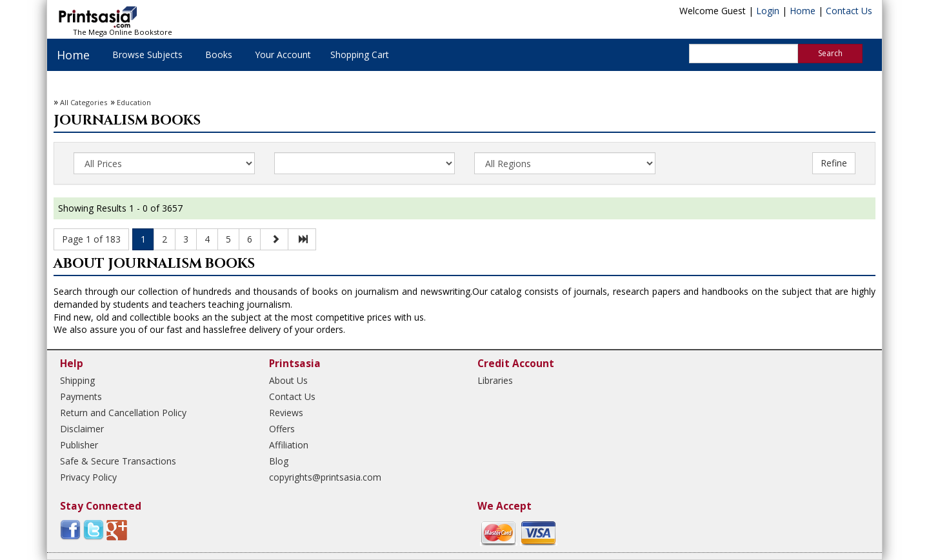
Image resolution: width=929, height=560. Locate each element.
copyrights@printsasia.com (325, 477)
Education (134, 102)
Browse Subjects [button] (147, 55)
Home (803, 11)
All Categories (84, 102)
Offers (282, 429)
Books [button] (219, 55)
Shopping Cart (360, 55)
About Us (288, 380)
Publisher (79, 445)
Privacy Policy (88, 477)
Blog (279, 461)
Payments (81, 396)
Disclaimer (82, 429)
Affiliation (289, 445)
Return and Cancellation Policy (123, 413)
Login (768, 11)
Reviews (286, 413)
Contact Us (849, 11)
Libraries (495, 380)
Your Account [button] (283, 55)
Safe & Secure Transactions (118, 461)
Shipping (77, 380)
